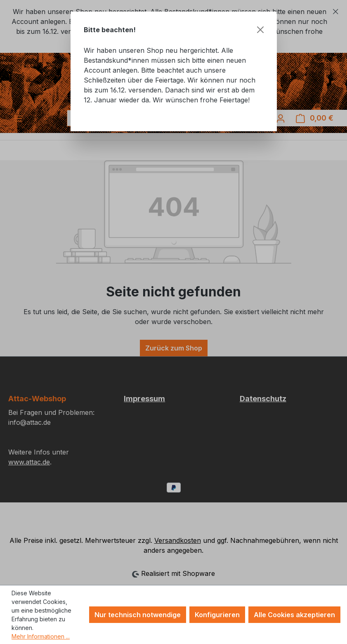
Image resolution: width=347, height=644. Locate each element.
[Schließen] (260, 30)
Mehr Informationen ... (41, 636)
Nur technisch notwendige (138, 615)
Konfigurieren (217, 615)
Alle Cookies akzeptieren (294, 615)
